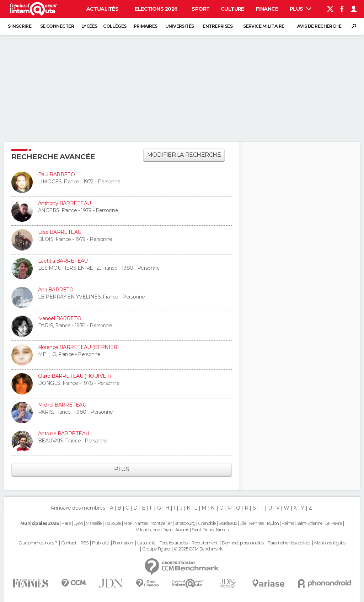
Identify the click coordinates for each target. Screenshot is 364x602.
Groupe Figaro (156, 549)
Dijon (167, 530)
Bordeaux (228, 523)
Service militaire (264, 26)
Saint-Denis (203, 530)
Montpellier (161, 523)
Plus (301, 9)
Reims (288, 523)
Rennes (256, 523)
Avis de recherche (319, 26)
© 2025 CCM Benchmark (198, 549)
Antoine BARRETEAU (63, 434)
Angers (182, 530)
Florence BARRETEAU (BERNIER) (78, 347)
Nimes (222, 530)
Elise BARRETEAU (60, 232)
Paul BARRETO (56, 174)
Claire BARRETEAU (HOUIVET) (74, 376)
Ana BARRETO (56, 290)
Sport (200, 9)
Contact (69, 543)
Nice (128, 523)
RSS (84, 543)
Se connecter (57, 26)
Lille (243, 523)
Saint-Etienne (310, 523)
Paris (66, 523)
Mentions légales (330, 543)
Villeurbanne (148, 530)
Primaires (146, 26)
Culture (232, 9)
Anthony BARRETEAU (64, 203)
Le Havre (334, 523)
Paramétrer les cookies (289, 543)
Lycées (89, 26)
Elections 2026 (156, 9)
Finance (267, 9)
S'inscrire (20, 26)
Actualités (102, 9)
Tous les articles (173, 543)
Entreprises (218, 26)
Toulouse (113, 523)
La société (146, 543)
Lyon (78, 523)
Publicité (100, 543)
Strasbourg (185, 523)
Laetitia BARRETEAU (63, 261)
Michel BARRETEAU (62, 405)
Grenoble (207, 523)
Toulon (273, 523)
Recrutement (205, 543)
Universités (180, 26)
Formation (123, 543)
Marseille (94, 523)
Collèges (115, 26)
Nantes (141, 523)
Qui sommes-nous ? (38, 543)
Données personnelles (243, 543)
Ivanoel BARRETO (60, 318)
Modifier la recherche (184, 155)
